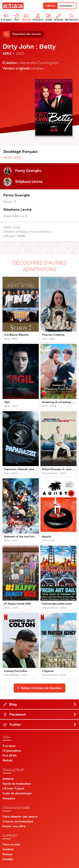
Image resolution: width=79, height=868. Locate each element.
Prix (17, 17)
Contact (8, 849)
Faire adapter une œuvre (20, 816)
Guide (49, 17)
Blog (40, 704)
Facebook (40, 714)
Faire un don (11, 844)
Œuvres (26, 17)
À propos (9, 746)
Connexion (67, 6)
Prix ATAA (10, 755)
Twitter (40, 724)
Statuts (8, 760)
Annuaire (38, 17)
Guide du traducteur (17, 784)
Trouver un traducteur (18, 821)
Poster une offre (14, 826)
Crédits (8, 859)
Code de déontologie (17, 793)
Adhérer (50, 6)
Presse (7, 854)
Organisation (12, 751)
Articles (59, 17)
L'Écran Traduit (13, 788)
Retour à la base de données (39, 688)
